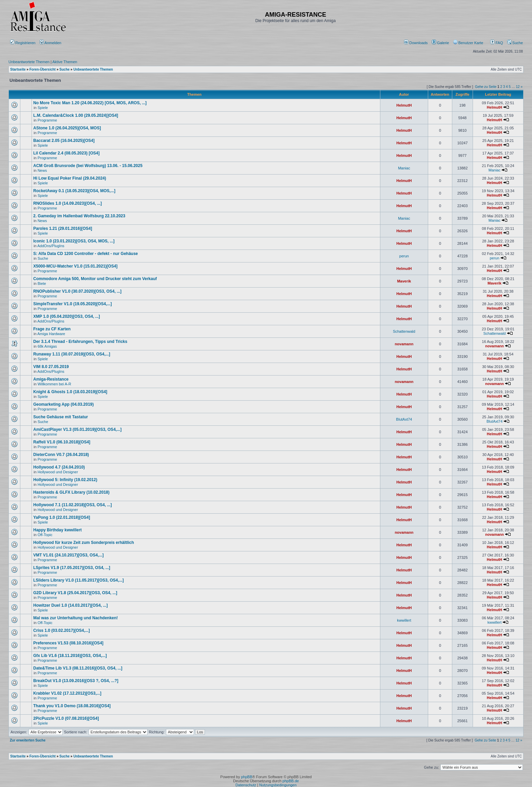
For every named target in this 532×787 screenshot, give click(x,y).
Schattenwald (404, 331)
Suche (515, 43)
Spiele (43, 108)
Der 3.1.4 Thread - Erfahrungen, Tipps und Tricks (80, 342)
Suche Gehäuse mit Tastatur (61, 417)
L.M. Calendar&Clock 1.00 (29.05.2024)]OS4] (76, 115)
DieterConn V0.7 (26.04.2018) (61, 455)
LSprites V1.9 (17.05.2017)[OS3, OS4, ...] (72, 568)
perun (404, 256)
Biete (42, 283)
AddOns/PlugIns (51, 246)
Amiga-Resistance (51, 379)
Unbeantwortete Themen (29, 62)
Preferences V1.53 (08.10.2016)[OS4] (68, 643)
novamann (404, 344)
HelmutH (404, 105)
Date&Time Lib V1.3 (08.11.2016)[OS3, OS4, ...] (78, 668)
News (42, 170)
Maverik (404, 281)
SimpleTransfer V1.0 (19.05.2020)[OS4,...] (72, 304)
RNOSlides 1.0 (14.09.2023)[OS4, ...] (68, 203)
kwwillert (404, 620)
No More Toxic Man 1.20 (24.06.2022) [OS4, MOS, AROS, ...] (90, 103)
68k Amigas (47, 346)
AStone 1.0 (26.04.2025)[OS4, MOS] (67, 128)
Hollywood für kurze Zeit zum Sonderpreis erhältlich (84, 543)
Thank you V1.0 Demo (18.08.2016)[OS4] (72, 706)
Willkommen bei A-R (54, 384)
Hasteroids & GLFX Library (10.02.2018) (71, 492)
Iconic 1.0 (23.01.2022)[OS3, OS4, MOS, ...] (74, 241)
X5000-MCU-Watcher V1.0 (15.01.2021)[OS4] (75, 266)
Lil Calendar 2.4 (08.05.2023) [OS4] (66, 153)
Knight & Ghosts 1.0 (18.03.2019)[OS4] (70, 392)
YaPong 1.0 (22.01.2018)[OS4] (62, 517)
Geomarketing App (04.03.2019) (63, 404)
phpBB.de (291, 781)
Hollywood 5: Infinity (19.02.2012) (65, 480)
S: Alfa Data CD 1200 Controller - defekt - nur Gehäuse (85, 254)
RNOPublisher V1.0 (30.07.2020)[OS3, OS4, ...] (77, 291)
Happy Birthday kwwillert (58, 530)
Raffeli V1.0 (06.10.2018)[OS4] (62, 442)
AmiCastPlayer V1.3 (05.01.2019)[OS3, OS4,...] (77, 429)
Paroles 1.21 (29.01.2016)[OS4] (63, 228)
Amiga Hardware (51, 334)
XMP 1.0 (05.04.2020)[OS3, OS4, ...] (67, 316)
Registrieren (23, 43)
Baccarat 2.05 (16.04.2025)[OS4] (64, 141)
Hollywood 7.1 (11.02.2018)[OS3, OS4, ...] (72, 505)
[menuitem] (416, 43)
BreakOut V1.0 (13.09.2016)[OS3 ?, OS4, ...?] (76, 681)
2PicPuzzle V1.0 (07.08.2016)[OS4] (66, 718)
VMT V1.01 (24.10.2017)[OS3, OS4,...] (68, 555)
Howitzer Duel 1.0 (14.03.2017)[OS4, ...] (70, 605)
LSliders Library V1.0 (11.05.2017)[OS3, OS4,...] (79, 580)
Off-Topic (45, 535)
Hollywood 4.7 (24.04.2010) (59, 467)
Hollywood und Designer (58, 472)
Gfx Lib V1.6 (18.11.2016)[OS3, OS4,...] (70, 656)
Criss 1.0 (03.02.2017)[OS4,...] (62, 630)
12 (518, 87)
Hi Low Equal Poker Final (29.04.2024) (70, 178)
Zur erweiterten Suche (28, 740)
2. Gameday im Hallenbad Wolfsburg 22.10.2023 (79, 216)
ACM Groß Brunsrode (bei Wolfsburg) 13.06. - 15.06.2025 (88, 166)
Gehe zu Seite (486, 87)
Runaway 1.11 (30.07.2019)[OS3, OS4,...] (72, 354)
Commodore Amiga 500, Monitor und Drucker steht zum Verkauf (95, 279)
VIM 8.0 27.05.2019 (51, 367)
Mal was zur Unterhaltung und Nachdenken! (75, 618)
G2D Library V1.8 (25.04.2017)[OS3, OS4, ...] (75, 593)
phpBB (246, 777)
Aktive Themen (65, 62)
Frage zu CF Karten (52, 329)
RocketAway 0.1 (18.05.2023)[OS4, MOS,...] (74, 191)
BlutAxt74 (404, 419)
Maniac (404, 168)
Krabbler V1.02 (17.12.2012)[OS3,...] (67, 693)
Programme (47, 120)
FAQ (497, 43)
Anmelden (51, 43)
